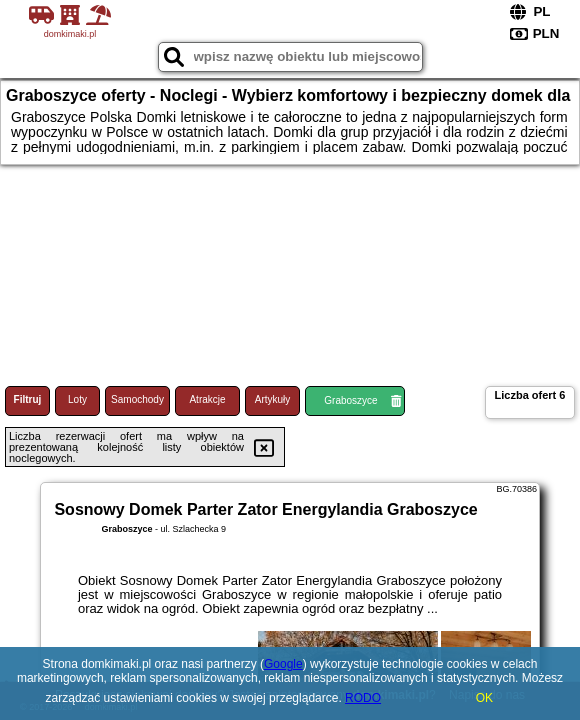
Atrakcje (207, 399)
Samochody (137, 399)
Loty (77, 399)
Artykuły (273, 399)
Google (283, 664)
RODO (363, 698)
